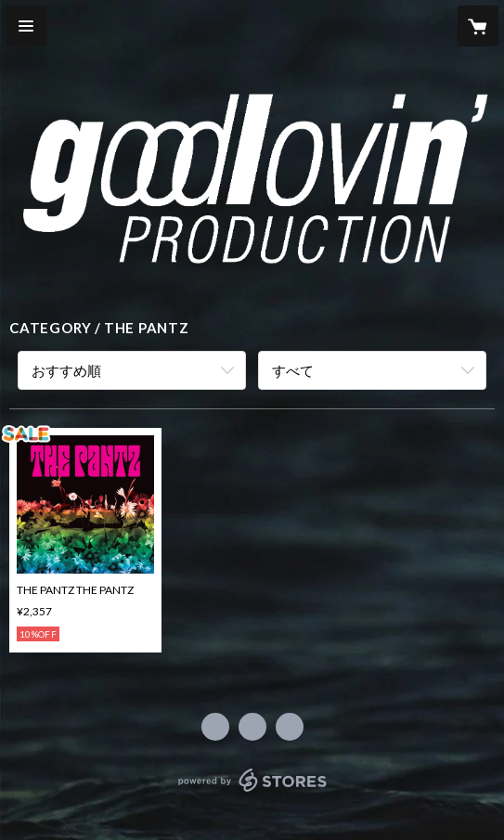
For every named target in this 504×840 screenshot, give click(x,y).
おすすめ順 (66, 370)
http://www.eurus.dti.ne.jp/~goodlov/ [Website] (290, 727)
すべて (293, 370)
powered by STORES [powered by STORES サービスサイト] (252, 792)
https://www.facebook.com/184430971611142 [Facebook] (215, 727)
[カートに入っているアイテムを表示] (478, 26)
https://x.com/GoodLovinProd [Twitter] (252, 727)
